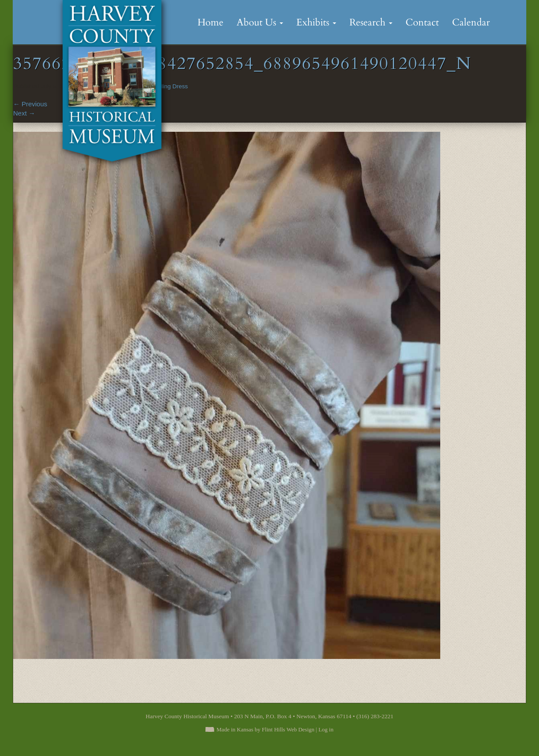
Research (371, 22)
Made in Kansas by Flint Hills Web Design (265, 729)
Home (210, 22)
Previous (30, 104)
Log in (326, 729)
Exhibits (316, 22)
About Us (260, 22)
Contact (422, 22)
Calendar (471, 22)
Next (24, 113)
